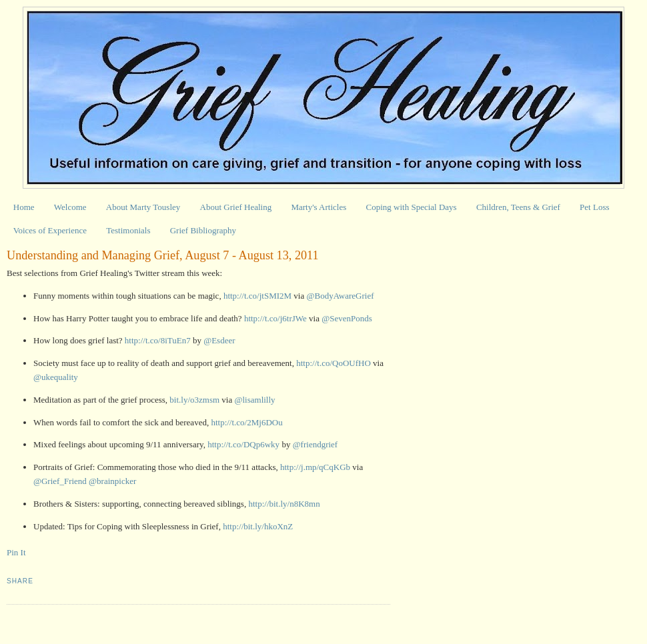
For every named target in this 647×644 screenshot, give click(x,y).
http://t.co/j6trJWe (275, 318)
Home (24, 207)
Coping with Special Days (412, 207)
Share (20, 581)
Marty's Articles (318, 207)
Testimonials (128, 230)
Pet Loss (594, 207)
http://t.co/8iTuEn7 (158, 340)
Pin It (16, 552)
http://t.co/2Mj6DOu (246, 422)
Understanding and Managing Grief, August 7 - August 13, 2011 (163, 255)
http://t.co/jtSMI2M (257, 296)
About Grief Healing (236, 207)
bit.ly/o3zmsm (194, 400)
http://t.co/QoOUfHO (334, 363)
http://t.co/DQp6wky (243, 444)
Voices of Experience (50, 230)
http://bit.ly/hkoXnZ (258, 526)
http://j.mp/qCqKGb (315, 467)
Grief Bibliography (203, 230)
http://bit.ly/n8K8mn (284, 504)
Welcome (70, 207)
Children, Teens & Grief (518, 207)
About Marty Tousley (143, 207)
